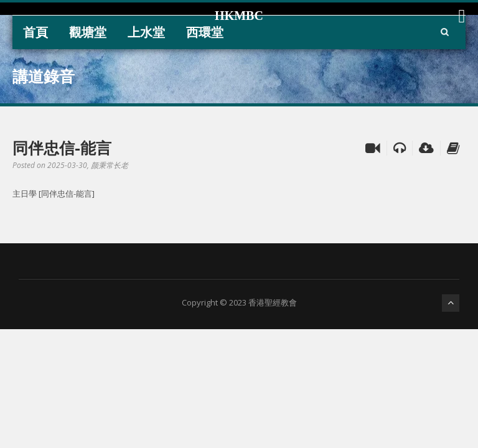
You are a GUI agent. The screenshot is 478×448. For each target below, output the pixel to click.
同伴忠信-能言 (62, 147)
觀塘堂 (88, 32)
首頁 (35, 32)
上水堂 (146, 32)
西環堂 (205, 32)
